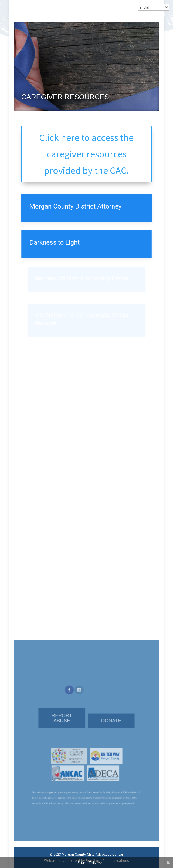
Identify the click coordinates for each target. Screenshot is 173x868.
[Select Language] (153, 7)
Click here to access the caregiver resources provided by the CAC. (86, 154)
